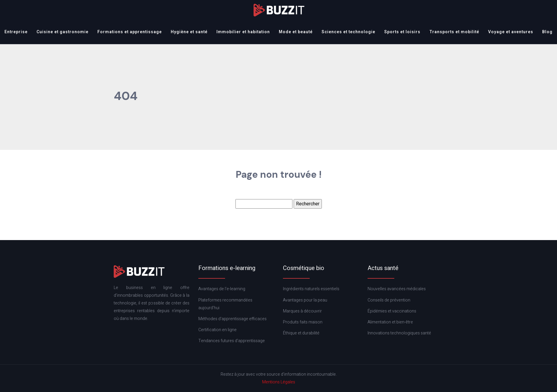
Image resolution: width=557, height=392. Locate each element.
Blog (547, 32)
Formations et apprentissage (130, 32)
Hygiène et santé (189, 32)
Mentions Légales (279, 382)
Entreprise (16, 32)
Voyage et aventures (511, 32)
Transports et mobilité (454, 32)
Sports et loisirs (402, 32)
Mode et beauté (296, 32)
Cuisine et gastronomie (62, 32)
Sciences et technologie (348, 32)
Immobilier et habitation (243, 32)
